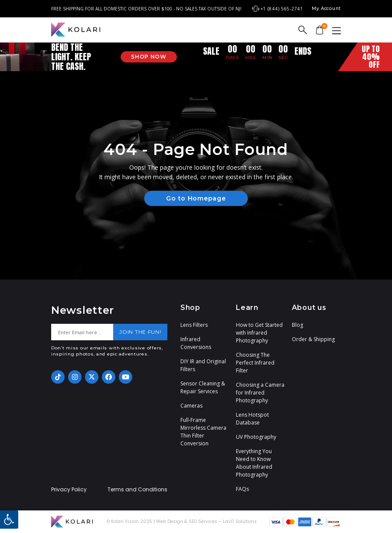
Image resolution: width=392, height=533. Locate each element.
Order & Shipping (313, 339)
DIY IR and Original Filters (203, 365)
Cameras (191, 406)
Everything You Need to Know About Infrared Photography (254, 463)
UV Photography (256, 437)
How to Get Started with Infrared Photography (259, 333)
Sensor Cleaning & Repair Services (203, 387)
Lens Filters (194, 325)
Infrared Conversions (196, 343)
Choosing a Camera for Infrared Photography (260, 393)
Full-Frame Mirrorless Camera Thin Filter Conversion (203, 432)
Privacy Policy (69, 490)
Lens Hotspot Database (252, 419)
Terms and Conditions (137, 490)
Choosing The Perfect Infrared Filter (255, 363)
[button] (9, 520)
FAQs (242, 489)
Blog (297, 325)
